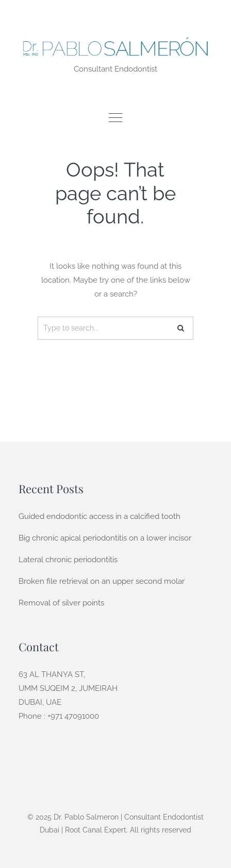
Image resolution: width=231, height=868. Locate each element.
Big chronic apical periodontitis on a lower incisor (105, 538)
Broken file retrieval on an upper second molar (102, 581)
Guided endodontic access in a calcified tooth (100, 516)
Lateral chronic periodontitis (68, 560)
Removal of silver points (61, 603)
